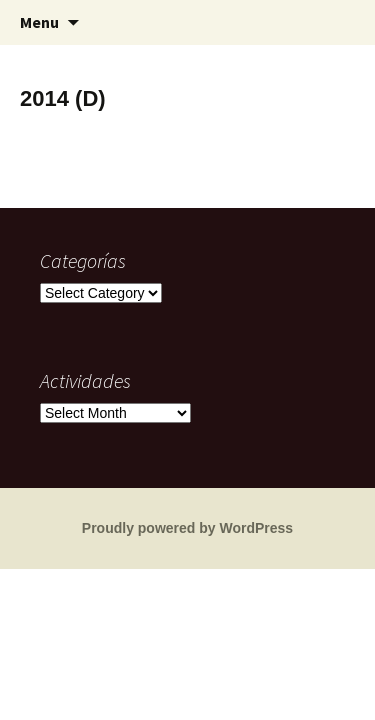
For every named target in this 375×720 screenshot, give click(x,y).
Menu (39, 22)
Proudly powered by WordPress (187, 528)
